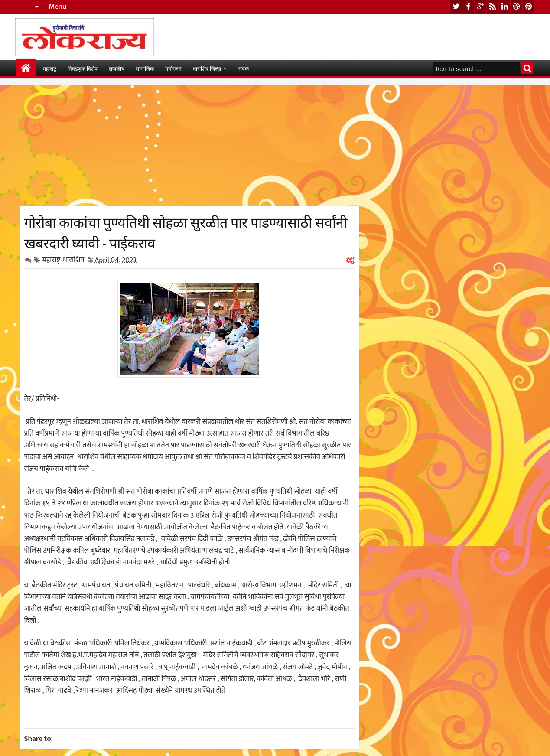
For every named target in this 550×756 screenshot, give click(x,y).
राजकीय (117, 68)
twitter (456, 7)
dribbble (517, 7)
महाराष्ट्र (50, 68)
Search (527, 68)
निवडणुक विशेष (83, 68)
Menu (58, 7)
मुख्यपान (26, 68)
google (480, 7)
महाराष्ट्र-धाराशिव (63, 260)
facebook (468, 7)
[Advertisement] (189, 145)
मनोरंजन (173, 68)
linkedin (504, 7)
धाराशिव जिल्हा (207, 68)
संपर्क (244, 68)
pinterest (529, 7)
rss (492, 7)
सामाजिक (145, 68)
